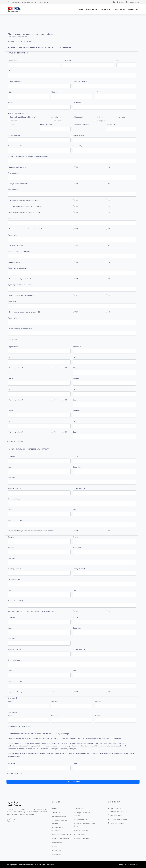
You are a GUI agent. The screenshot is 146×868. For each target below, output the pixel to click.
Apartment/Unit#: (80, 81)
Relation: (98, 701)
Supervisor (77, 467)
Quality (55, 846)
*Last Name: (12, 60)
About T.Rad (91, 9)
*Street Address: (14, 81)
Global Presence (58, 842)
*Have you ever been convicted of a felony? (25, 229)
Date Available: (79, 135)
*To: (75, 357)
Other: (10, 411)
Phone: (10, 103)
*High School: (13, 347)
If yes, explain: (13, 235)
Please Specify (46, 125)
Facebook (79, 117)
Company (12, 456)
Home (81, 9)
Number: (54, 701)
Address (76, 379)
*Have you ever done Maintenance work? (24, 312)
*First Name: (67, 60)
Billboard (14, 121)
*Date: (10, 71)
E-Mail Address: (14, 135)
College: (11, 379)
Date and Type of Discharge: (19, 251)
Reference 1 (12, 698)
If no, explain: (13, 173)
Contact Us (133, 9)
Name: (10, 701)
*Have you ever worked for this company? (24, 212)
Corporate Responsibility (62, 834)
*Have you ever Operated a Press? (21, 279)
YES (77, 167)
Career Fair (58, 121)
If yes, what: (12, 301)
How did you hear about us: (19, 113)
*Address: (77, 347)
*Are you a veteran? (16, 245)
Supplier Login (132, 2)
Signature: (12, 763)
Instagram (101, 121)
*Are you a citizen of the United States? (23, 200)
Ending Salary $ (79, 488)
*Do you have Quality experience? (21, 295)
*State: (54, 92)
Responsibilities (14, 499)
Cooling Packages (82, 838)
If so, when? (12, 218)
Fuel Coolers (81, 834)
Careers (121, 2)
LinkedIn (122, 117)
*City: (10, 92)
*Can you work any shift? (18, 167)
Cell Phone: (77, 103)
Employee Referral (82, 125)
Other (12, 125)
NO (109, 167)
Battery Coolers (82, 830)
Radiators (79, 809)
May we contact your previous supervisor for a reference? (31, 531)
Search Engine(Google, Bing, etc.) (23, 117)
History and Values (59, 817)
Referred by (110, 125)
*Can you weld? (14, 262)
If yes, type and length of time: (20, 285)
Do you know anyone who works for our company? (28, 156)
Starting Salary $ (14, 488)
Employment (119, 9)
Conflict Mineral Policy (61, 838)
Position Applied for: (16, 146)
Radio (56, 117)
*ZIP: (97, 92)
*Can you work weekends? (18, 184)
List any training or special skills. (20, 329)
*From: (10, 357)
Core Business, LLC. (131, 865)
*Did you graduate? (15, 368)
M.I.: (118, 60)
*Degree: (76, 368)
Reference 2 (12, 712)
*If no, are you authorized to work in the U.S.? (26, 206)
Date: (75, 763)
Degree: (76, 400)
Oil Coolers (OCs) (82, 819)
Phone (75, 456)
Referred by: (78, 146)
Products (105, 9)
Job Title (11, 478)
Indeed (100, 117)
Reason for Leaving (15, 520)
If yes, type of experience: (18, 268)
